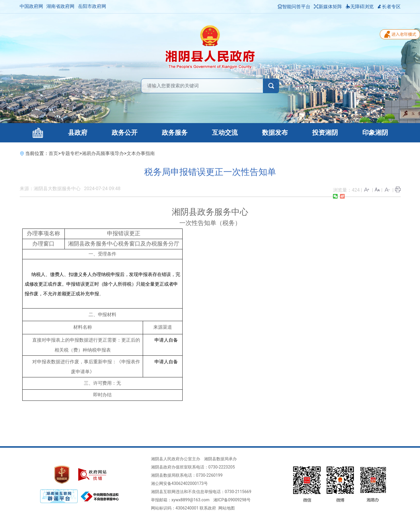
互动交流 (225, 133)
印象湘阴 (375, 133)
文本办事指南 (141, 153)
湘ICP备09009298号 (232, 500)
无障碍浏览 (360, 7)
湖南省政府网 (60, 6)
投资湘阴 (325, 133)
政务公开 (125, 133)
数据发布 (275, 133)
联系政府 (208, 508)
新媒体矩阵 (328, 7)
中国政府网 (31, 6)
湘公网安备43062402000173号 (179, 483)
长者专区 (389, 7)
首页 (53, 153)
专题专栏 (70, 153)
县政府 (78, 133)
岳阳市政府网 (92, 6)
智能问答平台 (294, 7)
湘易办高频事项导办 (103, 153)
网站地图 (227, 508)
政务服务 (175, 133)
